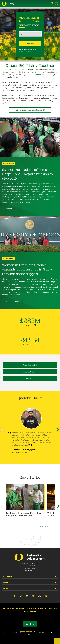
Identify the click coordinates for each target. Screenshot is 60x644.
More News (44, 527)
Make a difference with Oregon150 (30, 110)
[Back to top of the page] (57, 641)
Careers (25, 611)
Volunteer (30, 379)
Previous (2, 431)
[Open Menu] (57, 3)
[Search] (52, 3)
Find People (34, 611)
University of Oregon (26, 631)
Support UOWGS (12, 301)
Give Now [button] (30, 44)
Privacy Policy (53, 609)
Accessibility (42, 609)
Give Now (30, 624)
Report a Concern (8, 609)
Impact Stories (30, 372)
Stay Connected (30, 365)
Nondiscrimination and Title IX (26, 609)
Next (58, 431)
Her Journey (11, 209)
